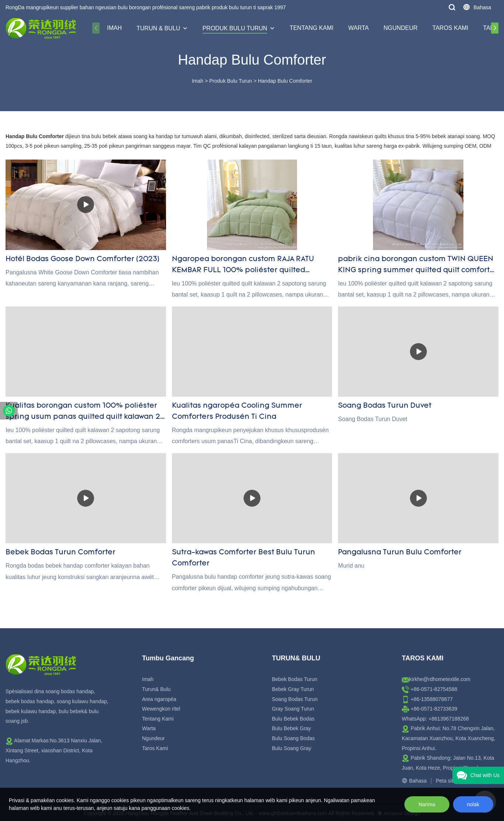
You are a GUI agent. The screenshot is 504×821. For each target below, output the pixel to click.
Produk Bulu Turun (235, 28)
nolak (473, 804)
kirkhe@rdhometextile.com (440, 679)
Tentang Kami (312, 28)
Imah (114, 28)
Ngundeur (400, 28)
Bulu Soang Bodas (293, 738)
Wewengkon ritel (161, 709)
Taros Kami (451, 28)
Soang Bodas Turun (295, 699)
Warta (359, 28)
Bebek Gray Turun (293, 689)
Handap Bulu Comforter (285, 81)
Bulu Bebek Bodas (293, 719)
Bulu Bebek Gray (291, 728)
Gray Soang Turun (293, 709)
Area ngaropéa (159, 699)
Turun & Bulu (158, 28)
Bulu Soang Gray (292, 748)
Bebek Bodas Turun (295, 679)
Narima (427, 804)
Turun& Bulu (156, 689)
